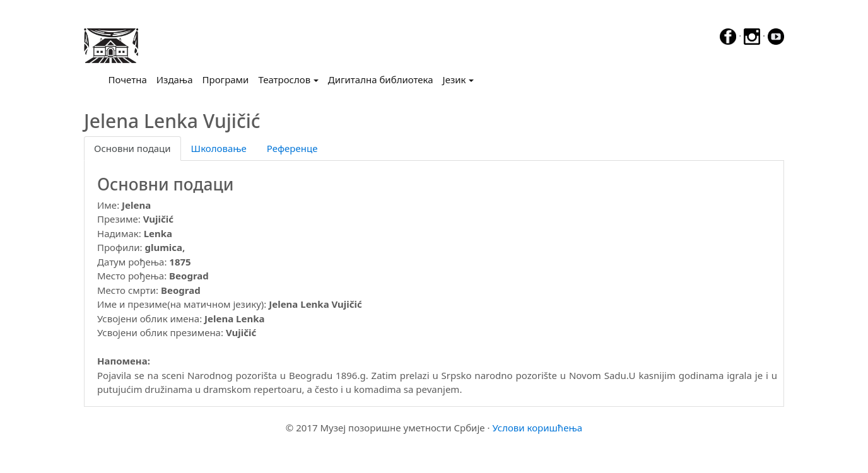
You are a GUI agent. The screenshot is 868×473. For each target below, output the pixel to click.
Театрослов (284, 79)
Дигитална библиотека (381, 79)
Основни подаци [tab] (132, 148)
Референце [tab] (292, 148)
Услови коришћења (537, 428)
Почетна (130, 79)
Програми (226, 79)
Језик (455, 79)
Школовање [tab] (219, 148)
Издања (175, 79)
